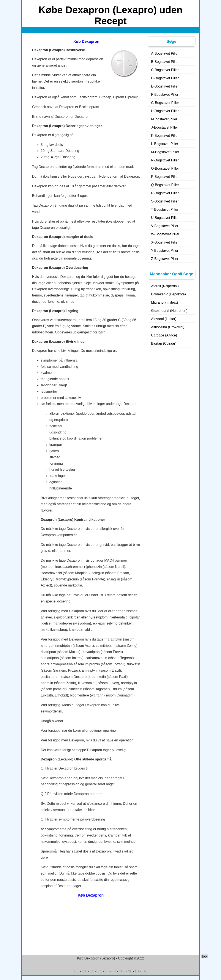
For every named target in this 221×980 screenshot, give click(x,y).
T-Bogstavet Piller (165, 210)
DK (84, 971)
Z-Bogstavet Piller (165, 259)
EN (100, 971)
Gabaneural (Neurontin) (169, 311)
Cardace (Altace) (164, 335)
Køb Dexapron (86, 41)
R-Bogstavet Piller (165, 193)
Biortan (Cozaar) (164, 343)
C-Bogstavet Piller (165, 70)
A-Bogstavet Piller (165, 53)
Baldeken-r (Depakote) (168, 294)
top (204, 956)
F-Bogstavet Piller (165, 95)
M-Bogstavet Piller (165, 152)
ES (92, 971)
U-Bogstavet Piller (165, 218)
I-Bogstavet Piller (164, 119)
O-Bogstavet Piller (165, 168)
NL (130, 971)
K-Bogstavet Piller (165, 136)
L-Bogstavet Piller (165, 144)
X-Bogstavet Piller (165, 242)
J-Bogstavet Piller (165, 127)
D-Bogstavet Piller (165, 78)
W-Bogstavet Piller (165, 234)
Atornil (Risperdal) (165, 286)
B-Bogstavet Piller (165, 62)
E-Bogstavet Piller (165, 86)
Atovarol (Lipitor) (164, 319)
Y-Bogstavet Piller (165, 251)
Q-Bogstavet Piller (165, 185)
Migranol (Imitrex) (164, 302)
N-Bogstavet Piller (165, 160)
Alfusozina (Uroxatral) (168, 327)
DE (76, 971)
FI (107, 971)
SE (145, 971)
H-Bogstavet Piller (165, 111)
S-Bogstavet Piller (165, 201)
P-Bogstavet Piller (165, 177)
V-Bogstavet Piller (165, 226)
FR (114, 971)
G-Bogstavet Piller (165, 103)
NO (122, 971)
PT (137, 971)
